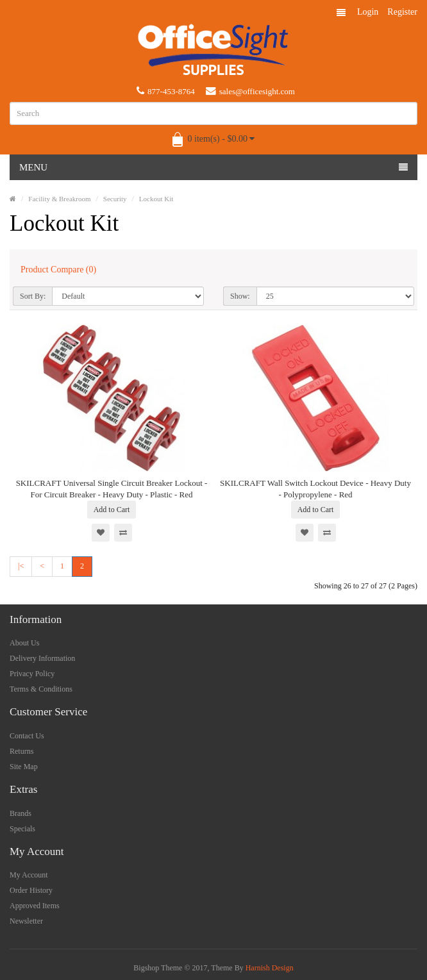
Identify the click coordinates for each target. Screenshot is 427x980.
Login (368, 12)
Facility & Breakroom (59, 199)
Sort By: (33, 296)
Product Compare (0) (58, 270)
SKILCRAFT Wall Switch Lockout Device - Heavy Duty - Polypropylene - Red (315, 489)
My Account (29, 875)
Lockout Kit (156, 199)
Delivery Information (42, 658)
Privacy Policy (32, 674)
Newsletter (26, 921)
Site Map (24, 767)
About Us (24, 643)
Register (402, 12)
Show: (240, 296)
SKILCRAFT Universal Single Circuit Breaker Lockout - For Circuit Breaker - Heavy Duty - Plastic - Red (112, 489)
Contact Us (27, 736)
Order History (31, 890)
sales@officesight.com (250, 91)
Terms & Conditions (41, 689)
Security (115, 199)
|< (21, 566)
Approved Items (35, 906)
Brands (21, 813)
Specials (22, 829)
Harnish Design (270, 968)
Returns (21, 751)
